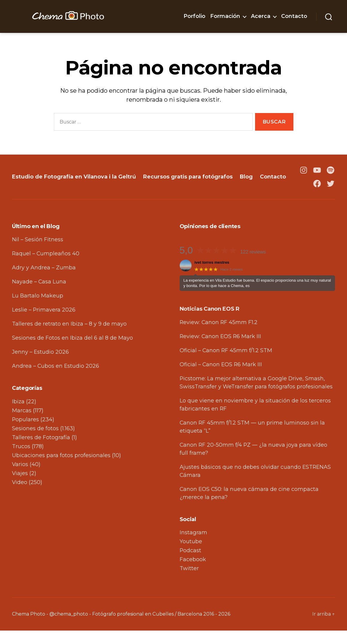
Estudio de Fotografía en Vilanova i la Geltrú (74, 183)
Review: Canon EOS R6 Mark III (221, 350)
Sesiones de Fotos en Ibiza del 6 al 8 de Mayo (73, 351)
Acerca (261, 16)
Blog (248, 183)
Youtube (191, 555)
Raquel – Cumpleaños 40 (46, 267)
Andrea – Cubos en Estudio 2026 (56, 379)
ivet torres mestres (212, 276)
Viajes (20, 487)
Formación (225, 16)
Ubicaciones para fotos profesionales (61, 469)
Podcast (191, 564)
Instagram (193, 546)
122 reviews (253, 265)
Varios (20, 478)
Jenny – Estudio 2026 (41, 365)
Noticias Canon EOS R (210, 322)
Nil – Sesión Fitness (38, 253)
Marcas (22, 424)
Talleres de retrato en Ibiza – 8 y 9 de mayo (69, 337)
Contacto (294, 16)
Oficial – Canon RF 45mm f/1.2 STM (226, 364)
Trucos (21, 460)
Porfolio (194, 16)
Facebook (193, 573)
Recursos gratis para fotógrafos (189, 183)
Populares (26, 433)
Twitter (189, 582)
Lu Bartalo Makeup (38, 309)
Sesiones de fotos (35, 442)
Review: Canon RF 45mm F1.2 (219, 336)
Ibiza (18, 415)
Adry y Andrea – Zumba (44, 281)
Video (20, 496)
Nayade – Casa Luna (39, 295)
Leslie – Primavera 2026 (44, 323)
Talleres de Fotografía (41, 451)
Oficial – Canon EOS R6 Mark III (221, 378)
